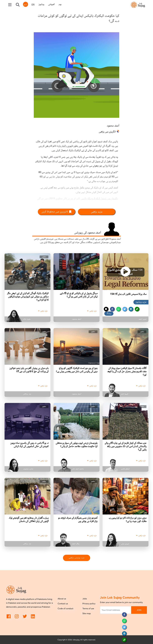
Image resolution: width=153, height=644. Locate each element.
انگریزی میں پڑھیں (107, 132)
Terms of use (88, 608)
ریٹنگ (109, 314)
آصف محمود (113, 126)
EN (33, 5)
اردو (25, 4)
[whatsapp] (118, 309)
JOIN (139, 610)
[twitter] (125, 309)
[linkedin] (131, 309)
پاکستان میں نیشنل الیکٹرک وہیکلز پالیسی (99, 199)
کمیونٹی (51, 4)
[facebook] (112, 309)
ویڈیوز (41, 4)
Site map (87, 613)
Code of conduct (65, 608)
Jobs (85, 599)
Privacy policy (89, 604)
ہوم (60, 4)
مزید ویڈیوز (141, 302)
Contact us (63, 604)
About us (62, 599)
